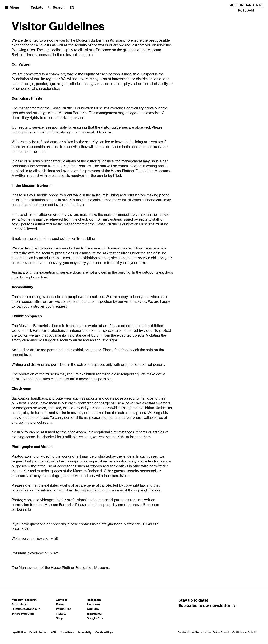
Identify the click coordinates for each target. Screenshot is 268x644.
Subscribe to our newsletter (204, 606)
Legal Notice (19, 632)
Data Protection (38, 632)
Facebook (94, 605)
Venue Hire (63, 609)
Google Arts (95, 618)
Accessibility (85, 632)
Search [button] (59, 8)
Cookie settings (104, 632)
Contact (62, 600)
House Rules (67, 632)
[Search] (56, 8)
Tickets (37, 8)
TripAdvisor (95, 614)
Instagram (94, 600)
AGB (54, 632)
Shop (59, 618)
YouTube (93, 609)
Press (60, 605)
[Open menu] (12, 8)
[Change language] (72, 8)
